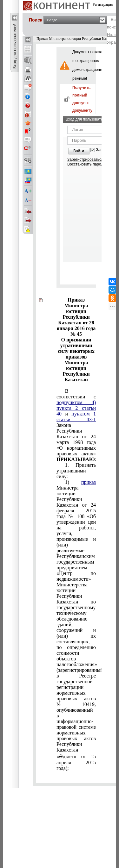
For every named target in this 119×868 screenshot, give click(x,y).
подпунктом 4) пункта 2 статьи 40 (76, 408)
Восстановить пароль (86, 164)
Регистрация (103, 4)
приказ (89, 482)
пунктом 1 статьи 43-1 (76, 417)
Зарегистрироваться (85, 159)
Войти (79, 151)
